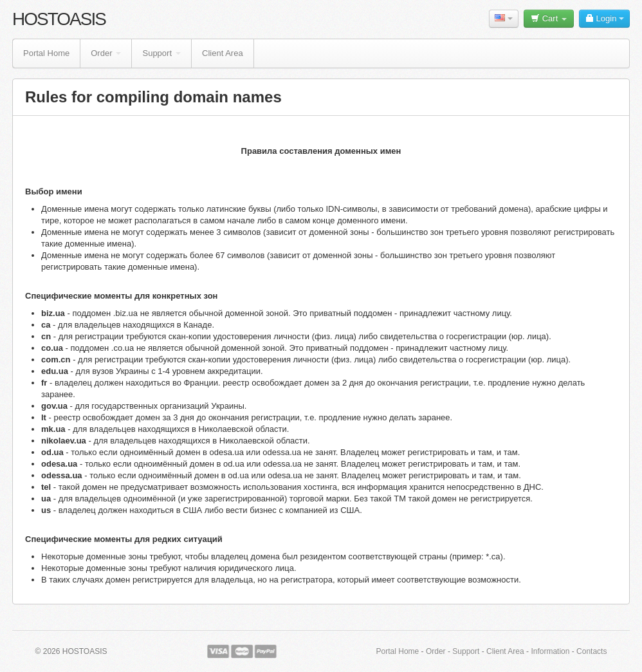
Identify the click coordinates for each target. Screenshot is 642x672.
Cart (549, 18)
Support (161, 53)
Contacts (592, 651)
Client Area (223, 53)
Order (106, 53)
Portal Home (46, 53)
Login (604, 18)
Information (550, 651)
